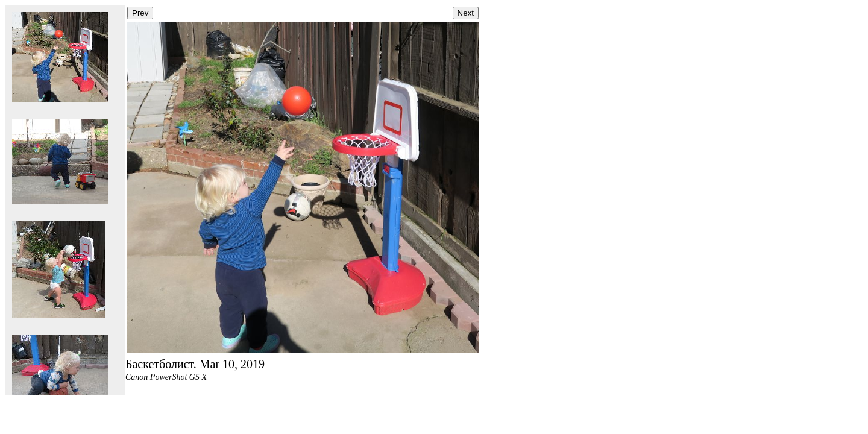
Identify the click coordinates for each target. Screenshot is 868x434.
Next (466, 13)
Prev (140, 13)
